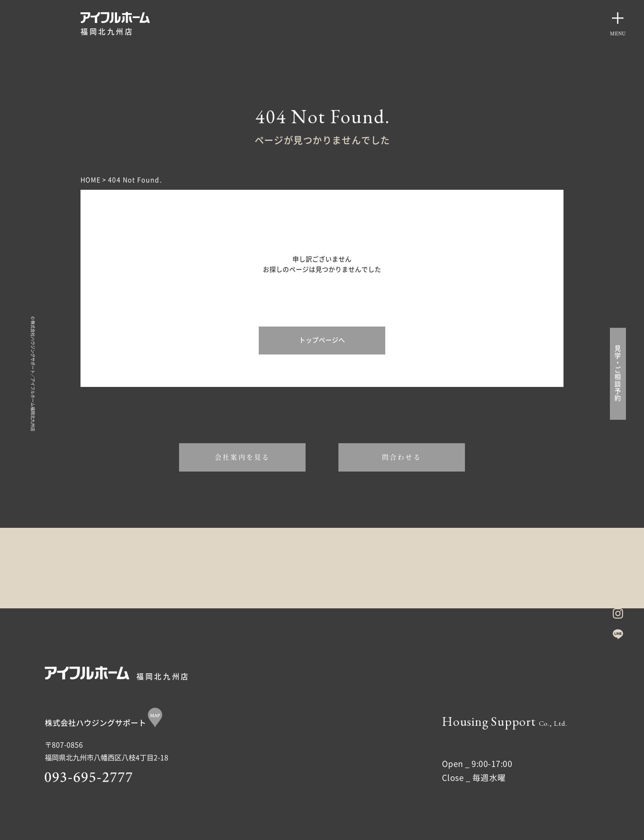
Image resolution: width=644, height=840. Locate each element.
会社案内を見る (242, 457)
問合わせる (402, 457)
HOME (91, 180)
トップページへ (322, 340)
